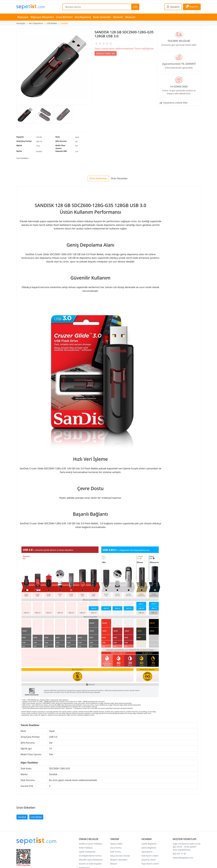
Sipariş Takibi (116, 844)
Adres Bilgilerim (149, 848)
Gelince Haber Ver (106, 53)
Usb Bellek (36, 817)
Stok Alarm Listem (150, 856)
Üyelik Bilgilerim (149, 844)
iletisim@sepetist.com (183, 858)
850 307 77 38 (179, 854)
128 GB (39, 137)
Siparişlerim (147, 852)
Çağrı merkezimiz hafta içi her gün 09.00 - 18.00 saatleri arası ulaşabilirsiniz (187, 847)
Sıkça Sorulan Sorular (120, 856)
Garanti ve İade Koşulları (90, 864)
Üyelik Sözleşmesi (87, 852)
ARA (135, 7)
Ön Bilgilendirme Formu (90, 856)
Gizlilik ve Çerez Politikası (91, 844)
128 (77, 151)
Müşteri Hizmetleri (119, 860)
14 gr (38, 146)
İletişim (114, 864)
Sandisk (39, 151)
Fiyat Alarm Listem (150, 864)
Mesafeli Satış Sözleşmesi (91, 860)
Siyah (77, 137)
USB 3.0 (39, 141)
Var (76, 141)
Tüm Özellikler (23, 158)
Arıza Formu (116, 848)
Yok (77, 146)
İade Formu (116, 852)
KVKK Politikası (86, 848)
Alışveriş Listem (149, 860)
